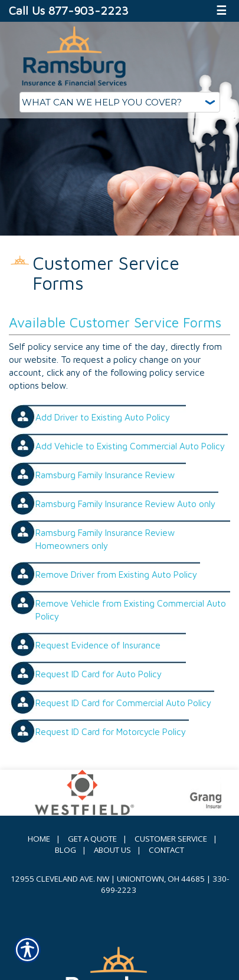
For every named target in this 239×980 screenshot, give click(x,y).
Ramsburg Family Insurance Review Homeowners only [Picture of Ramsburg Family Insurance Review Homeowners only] (105, 539)
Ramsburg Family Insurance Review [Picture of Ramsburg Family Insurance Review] (105, 475)
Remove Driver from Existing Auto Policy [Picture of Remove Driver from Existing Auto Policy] (116, 574)
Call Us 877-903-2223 (69, 10)
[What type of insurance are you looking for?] (120, 102)
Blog (66, 850)
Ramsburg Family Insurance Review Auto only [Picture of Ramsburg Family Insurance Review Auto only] (125, 504)
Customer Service (171, 839)
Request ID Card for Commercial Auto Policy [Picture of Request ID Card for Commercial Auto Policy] (123, 703)
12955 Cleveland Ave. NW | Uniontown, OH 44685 (108, 879)
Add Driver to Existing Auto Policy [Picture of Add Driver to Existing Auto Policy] (103, 417)
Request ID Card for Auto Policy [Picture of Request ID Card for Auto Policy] (99, 674)
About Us (112, 850)
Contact (166, 850)
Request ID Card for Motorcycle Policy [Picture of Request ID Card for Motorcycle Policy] (111, 731)
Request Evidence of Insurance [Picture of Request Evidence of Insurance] (98, 645)
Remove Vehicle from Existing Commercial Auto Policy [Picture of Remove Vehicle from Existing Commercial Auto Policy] (131, 610)
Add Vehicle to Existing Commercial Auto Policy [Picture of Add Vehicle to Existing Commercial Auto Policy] (130, 446)
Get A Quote (92, 839)
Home (39, 839)
